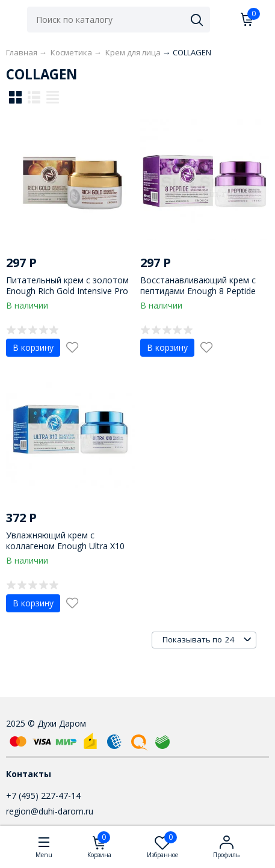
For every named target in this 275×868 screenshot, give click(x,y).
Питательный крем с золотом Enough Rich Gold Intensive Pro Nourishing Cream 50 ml (67, 291)
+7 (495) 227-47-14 (43, 796)
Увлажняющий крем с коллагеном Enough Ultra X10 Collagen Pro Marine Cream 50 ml (66, 552)
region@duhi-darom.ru (50, 811)
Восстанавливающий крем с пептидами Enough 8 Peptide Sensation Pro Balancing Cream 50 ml (202, 297)
